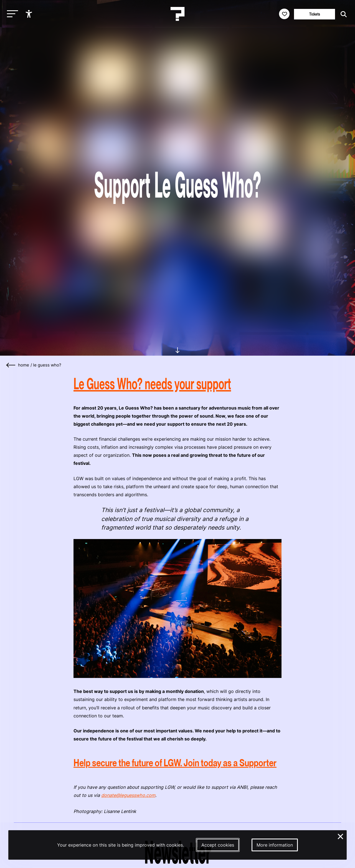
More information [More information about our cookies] (275, 845)
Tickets (315, 14)
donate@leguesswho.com (128, 795)
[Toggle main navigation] (11, 14)
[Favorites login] (284, 14)
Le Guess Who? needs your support (152, 384)
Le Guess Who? (47, 365)
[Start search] (342, 14)
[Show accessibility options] (30, 14)
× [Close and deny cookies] (341, 836)
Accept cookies (218, 845)
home (24, 365)
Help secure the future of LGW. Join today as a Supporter (175, 763)
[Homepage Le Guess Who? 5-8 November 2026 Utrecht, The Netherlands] (177, 14)
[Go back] (11, 365)
